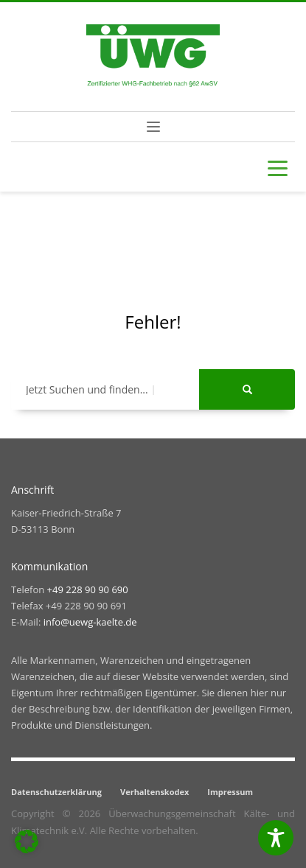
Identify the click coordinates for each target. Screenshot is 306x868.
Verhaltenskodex (154, 792)
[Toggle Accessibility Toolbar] (276, 838)
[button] (27, 841)
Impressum (230, 792)
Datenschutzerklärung (56, 792)
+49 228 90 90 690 (88, 589)
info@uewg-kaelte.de (90, 622)
